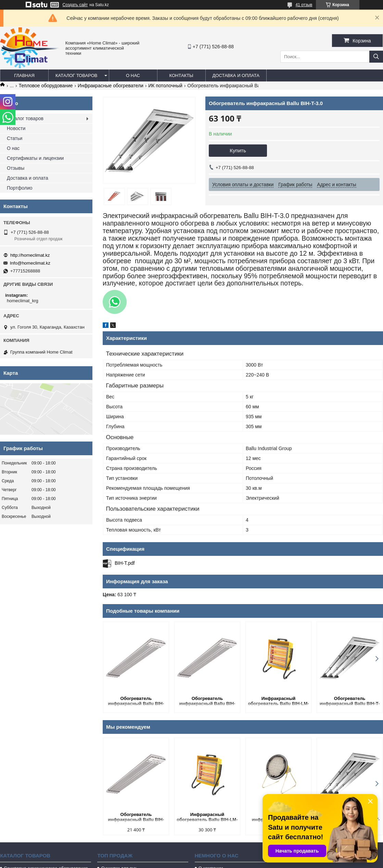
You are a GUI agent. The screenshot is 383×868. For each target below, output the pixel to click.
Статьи (15, 138)
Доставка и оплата (236, 75)
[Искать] (376, 57)
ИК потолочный (165, 86)
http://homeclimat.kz (30, 255)
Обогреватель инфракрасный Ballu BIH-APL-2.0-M (207, 701)
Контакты (181, 75)
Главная (24, 75)
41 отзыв (304, 5)
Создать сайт (75, 5)
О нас (133, 75)
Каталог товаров (76, 75)
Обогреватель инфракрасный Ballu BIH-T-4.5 (350, 701)
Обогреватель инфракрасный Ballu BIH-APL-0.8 (136, 701)
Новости (16, 128)
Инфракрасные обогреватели (111, 86)
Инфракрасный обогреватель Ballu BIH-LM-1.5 (278, 701)
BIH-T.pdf (125, 563)
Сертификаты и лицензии (35, 158)
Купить (238, 150)
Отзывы (16, 168)
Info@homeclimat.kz (30, 263)
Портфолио (20, 188)
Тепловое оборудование (46, 86)
